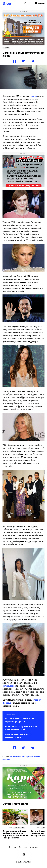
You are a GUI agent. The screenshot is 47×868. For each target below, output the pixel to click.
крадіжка (6, 759)
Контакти (34, 847)
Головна (13, 847)
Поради (6, 48)
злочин (37, 757)
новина (33, 96)
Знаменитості (15, 757)
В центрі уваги (19, 828)
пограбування (9, 686)
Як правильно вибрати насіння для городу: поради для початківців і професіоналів (15, 834)
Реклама (23, 847)
